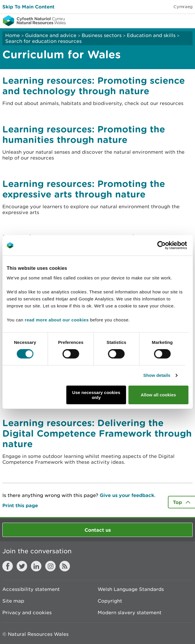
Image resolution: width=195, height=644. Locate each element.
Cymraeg (183, 7)
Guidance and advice (51, 35)
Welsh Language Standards (131, 589)
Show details (157, 375)
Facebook (8, 566)
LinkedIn (36, 566)
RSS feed (65, 566)
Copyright (110, 601)
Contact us (98, 530)
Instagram (50, 566)
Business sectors (102, 35)
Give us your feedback (127, 495)
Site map (13, 601)
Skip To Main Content (28, 7)
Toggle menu (187, 20)
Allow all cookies (158, 395)
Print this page (20, 505)
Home (13, 35)
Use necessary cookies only (96, 395)
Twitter (22, 566)
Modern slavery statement (130, 612)
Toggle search (171, 20)
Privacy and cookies (27, 612)
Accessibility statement (31, 589)
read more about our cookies (57, 320)
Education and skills (151, 35)
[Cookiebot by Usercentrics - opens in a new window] (171, 245)
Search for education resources (43, 41)
